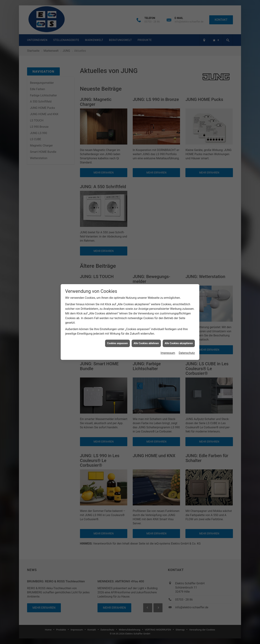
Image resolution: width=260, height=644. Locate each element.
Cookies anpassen (117, 343)
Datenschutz (187, 353)
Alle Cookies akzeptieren (179, 343)
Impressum (168, 353)
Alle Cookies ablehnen (146, 343)
